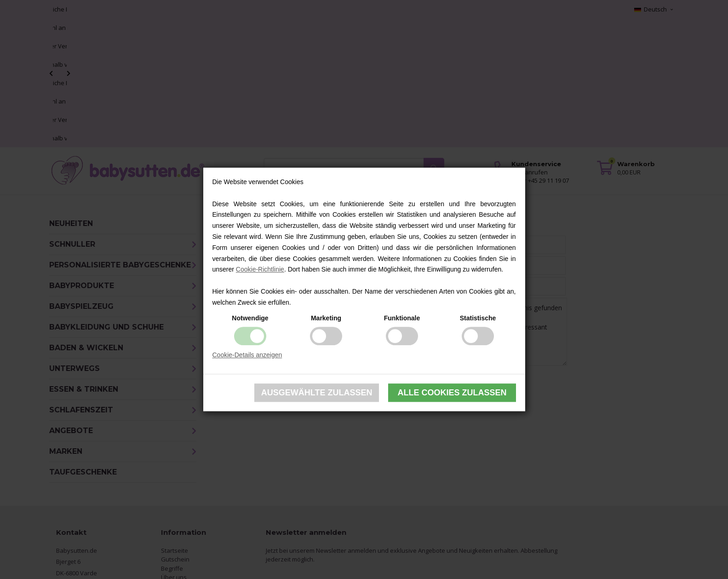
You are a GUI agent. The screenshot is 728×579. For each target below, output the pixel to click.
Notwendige (250, 318)
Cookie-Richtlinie (260, 270)
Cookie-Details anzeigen (247, 355)
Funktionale (402, 318)
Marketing (326, 318)
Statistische (478, 318)
